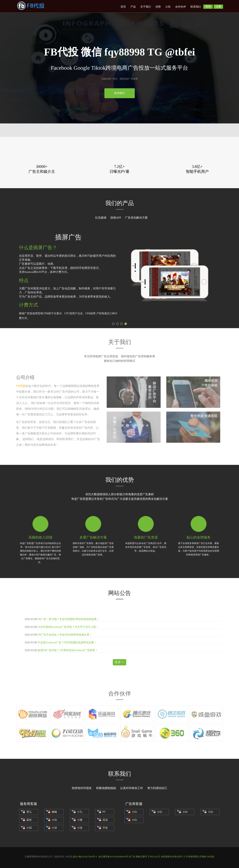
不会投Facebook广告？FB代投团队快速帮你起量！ (67, 643)
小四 (26, 828)
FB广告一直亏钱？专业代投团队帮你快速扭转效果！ (68, 619)
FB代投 (211, 857)
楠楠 (52, 812)
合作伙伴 (181, 7)
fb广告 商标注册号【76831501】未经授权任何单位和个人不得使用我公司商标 (168, 857)
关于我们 (146, 7)
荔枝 (26, 820)
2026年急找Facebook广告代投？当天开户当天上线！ (68, 627)
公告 (168, 7)
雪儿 (26, 812)
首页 (123, 7)
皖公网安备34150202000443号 (113, 857)
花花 (102, 820)
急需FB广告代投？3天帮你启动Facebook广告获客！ (68, 650)
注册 (218, 7)
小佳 (52, 820)
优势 (158, 7)
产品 (133, 7)
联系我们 (196, 7)
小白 (132, 812)
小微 (77, 820)
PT (101, 812)
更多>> (119, 662)
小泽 (52, 828)
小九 (77, 812)
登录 (208, 7)
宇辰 (102, 828)
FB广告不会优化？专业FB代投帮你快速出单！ (65, 635)
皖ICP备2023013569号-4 (85, 857)
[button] (18, 258)
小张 (77, 828)
